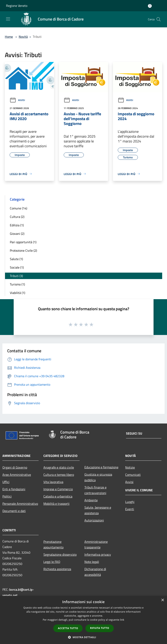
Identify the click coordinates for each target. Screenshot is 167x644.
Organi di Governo (15, 467)
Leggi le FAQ (52, 562)
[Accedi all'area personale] (150, 6)
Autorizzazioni (94, 520)
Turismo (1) (17, 284)
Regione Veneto (17, 6)
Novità (23, 37)
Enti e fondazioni (14, 489)
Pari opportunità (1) (23, 242)
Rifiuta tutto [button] (100, 628)
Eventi (130, 509)
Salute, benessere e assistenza (98, 510)
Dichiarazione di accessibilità (95, 572)
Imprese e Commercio (58, 489)
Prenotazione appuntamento (53, 544)
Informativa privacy (98, 554)
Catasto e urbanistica (58, 496)
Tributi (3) (16, 276)
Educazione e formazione (101, 467)
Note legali (92, 562)
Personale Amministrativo (20, 504)
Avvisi (17, 100)
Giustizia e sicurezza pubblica (98, 477)
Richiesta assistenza (57, 569)
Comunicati (133, 475)
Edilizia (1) (17, 225)
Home (9, 37)
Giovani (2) (17, 234)
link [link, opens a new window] (122, 620)
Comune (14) (18, 208)
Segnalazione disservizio (60, 554)
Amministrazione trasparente (96, 544)
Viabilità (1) (17, 293)
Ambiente (91, 500)
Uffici (6, 482)
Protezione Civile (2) (23, 250)
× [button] (162, 600)
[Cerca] (159, 19)
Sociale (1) (17, 267)
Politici (7, 496)
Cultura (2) (17, 217)
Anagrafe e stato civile (59, 467)
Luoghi (130, 502)
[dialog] (83, 620)
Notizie (130, 467)
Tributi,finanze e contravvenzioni (95, 490)
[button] (84, 637)
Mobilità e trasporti (56, 504)
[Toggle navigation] (8, 19)
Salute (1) (16, 259)
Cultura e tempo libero (59, 475)
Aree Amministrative (17, 475)
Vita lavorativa (53, 482)
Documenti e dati (14, 511)
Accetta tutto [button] (68, 628)
